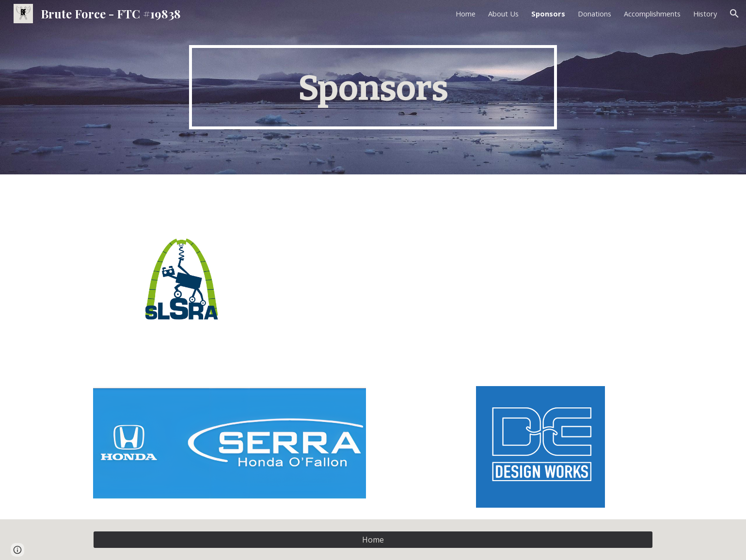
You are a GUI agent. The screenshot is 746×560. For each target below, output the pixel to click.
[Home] (373, 540)
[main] (373, 87)
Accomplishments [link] (652, 14)
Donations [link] (595, 14)
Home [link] (466, 14)
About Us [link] (503, 14)
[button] (734, 14)
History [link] (705, 14)
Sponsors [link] (548, 14)
